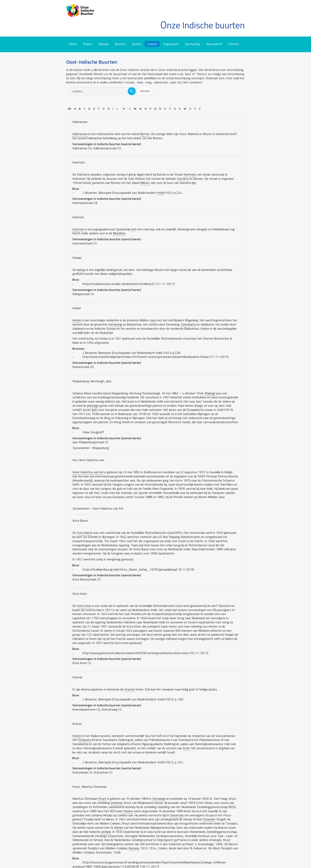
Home (73, 44)
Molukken (119, 233)
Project (88, 44)
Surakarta (84, 740)
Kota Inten (80, 594)
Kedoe (77, 308)
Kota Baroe (80, 520)
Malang (210, 393)
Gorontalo (177, 815)
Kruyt (102, 798)
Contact (234, 44)
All (69, 109)
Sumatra (183, 179)
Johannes (117, 803)
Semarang (115, 324)
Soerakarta (188, 324)
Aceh (186, 748)
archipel (106, 832)
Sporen (136, 44)
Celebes (128, 811)
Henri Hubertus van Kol (88, 472)
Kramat (77, 677)
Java (153, 320)
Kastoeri (78, 217)
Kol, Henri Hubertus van (88, 460)
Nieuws (104, 44)
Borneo (145, 134)
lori (133, 229)
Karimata (79, 162)
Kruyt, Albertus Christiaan (90, 787)
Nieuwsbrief (214, 44)
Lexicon (152, 44)
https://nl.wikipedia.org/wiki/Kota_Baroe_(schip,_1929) (120, 569)
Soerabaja (159, 798)
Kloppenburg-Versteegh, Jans (92, 381)
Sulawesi (209, 819)
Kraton (77, 724)
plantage (93, 406)
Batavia (134, 848)
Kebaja (77, 258)
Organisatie (171, 44)
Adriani (119, 827)
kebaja (81, 270)
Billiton (145, 183)
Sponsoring (192, 44)
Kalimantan (80, 122)
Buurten (120, 44)
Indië (161, 193)
